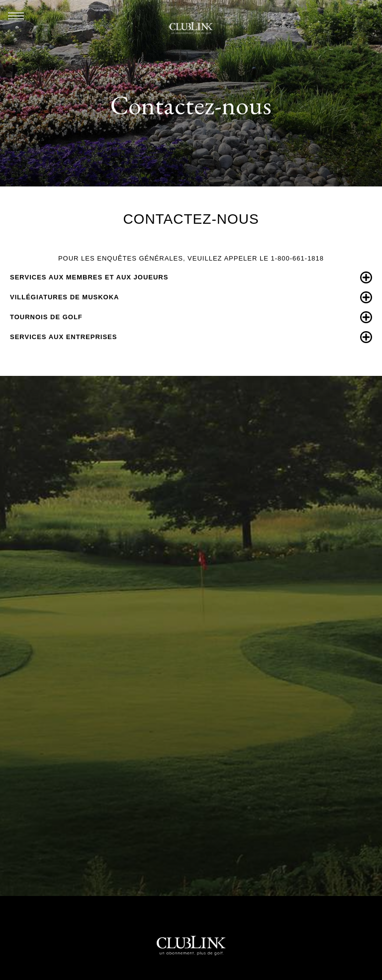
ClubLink (191, 28)
